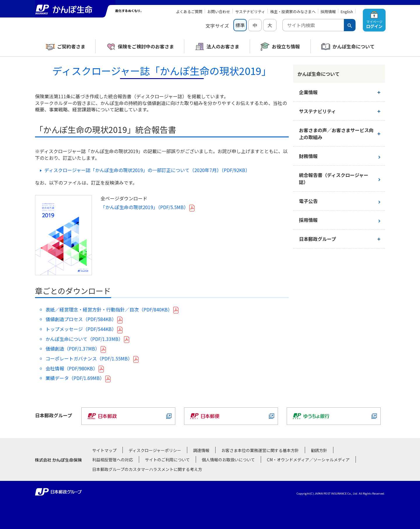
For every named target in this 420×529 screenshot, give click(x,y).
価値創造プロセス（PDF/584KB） (81, 319)
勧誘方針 (319, 450)
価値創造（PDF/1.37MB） (73, 348)
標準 (240, 25)
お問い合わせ (219, 12)
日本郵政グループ (317, 239)
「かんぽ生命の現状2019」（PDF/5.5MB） (145, 207)
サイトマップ (104, 450)
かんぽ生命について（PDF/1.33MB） (84, 339)
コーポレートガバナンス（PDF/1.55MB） (89, 358)
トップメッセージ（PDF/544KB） (81, 329)
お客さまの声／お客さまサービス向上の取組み (336, 134)
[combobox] (313, 25)
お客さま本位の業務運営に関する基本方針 (260, 450)
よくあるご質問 (189, 12)
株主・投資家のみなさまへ (293, 12)
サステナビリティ (250, 12)
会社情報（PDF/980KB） (72, 368)
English (347, 12)
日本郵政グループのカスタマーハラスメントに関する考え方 (147, 469)
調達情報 (201, 450)
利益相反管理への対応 (113, 460)
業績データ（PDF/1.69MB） (75, 378)
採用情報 (328, 12)
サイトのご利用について (167, 460)
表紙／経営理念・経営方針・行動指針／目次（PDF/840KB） (109, 309)
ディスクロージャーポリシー (155, 450)
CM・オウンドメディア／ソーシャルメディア (308, 460)
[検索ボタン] (350, 25)
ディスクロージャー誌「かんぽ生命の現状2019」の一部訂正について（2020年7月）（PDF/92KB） (147, 170)
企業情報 (308, 92)
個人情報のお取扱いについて (228, 460)
